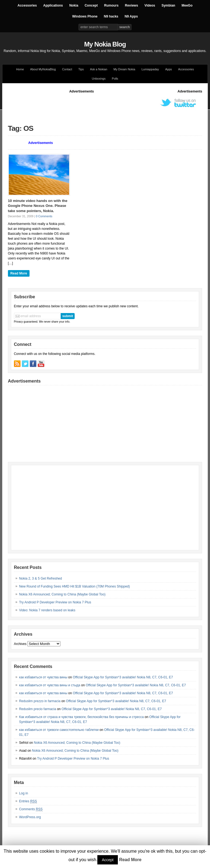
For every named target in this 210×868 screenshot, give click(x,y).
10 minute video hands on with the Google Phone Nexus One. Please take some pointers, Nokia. (38, 206)
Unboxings (99, 79)
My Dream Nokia (124, 69)
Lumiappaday (150, 69)
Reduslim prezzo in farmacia (40, 701)
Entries (28, 801)
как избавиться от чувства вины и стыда (50, 685)
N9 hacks (111, 16)
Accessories (27, 5)
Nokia (74, 5)
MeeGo (187, 5)
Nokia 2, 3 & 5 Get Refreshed (41, 578)
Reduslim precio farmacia (38, 709)
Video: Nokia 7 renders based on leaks (47, 610)
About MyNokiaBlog (43, 69)
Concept (91, 5)
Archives (20, 644)
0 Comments (44, 216)
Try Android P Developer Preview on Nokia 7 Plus (55, 602)
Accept (108, 860)
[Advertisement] (107, 106)
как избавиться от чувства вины (43, 677)
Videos (150, 5)
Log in (24, 793)
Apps (168, 69)
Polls (115, 79)
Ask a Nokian (99, 69)
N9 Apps (131, 16)
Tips (81, 69)
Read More (19, 273)
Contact (67, 69)
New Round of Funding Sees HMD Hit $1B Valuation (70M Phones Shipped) (75, 586)
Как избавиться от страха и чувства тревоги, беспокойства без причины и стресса (81, 717)
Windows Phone (85, 16)
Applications (53, 5)
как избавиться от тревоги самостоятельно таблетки (59, 730)
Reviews (132, 5)
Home (20, 69)
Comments (31, 809)
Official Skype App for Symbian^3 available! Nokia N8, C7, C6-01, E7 (123, 677)
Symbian (168, 5)
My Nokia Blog (105, 44)
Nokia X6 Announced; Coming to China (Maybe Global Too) (62, 594)
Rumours (111, 5)
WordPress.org (30, 817)
